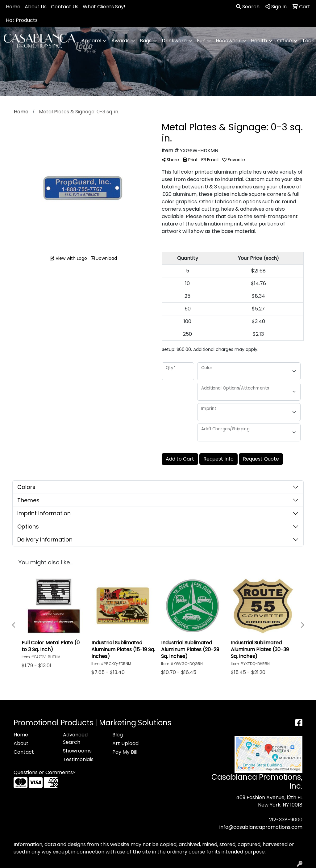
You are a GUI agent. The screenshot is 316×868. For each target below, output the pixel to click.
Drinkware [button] (174, 41)
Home (13, 7)
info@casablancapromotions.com (261, 827)
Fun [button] (201, 41)
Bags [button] (146, 41)
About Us (36, 7)
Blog (118, 735)
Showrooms (77, 751)
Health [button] (259, 41)
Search (248, 7)
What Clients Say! (104, 7)
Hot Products (22, 20)
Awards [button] (121, 41)
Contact (24, 752)
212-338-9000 (286, 820)
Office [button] (285, 41)
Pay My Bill (125, 752)
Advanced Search (75, 738)
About (21, 743)
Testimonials (78, 759)
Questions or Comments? (45, 772)
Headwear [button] (228, 41)
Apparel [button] (91, 41)
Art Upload (125, 743)
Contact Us (65, 7)
